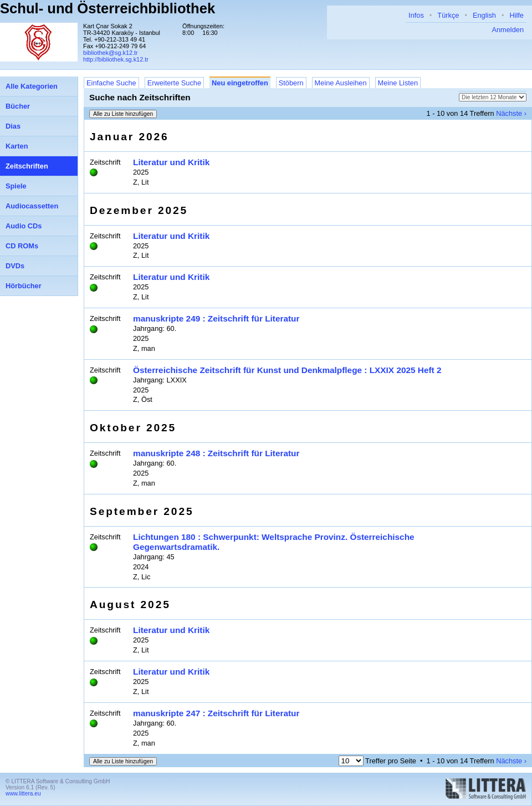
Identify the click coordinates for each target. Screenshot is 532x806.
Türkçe (448, 15)
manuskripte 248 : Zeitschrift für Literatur (216, 453)
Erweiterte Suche (174, 83)
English (484, 15)
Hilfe (516, 15)
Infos (416, 15)
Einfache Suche (111, 83)
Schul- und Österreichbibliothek (108, 8)
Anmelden (508, 30)
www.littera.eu (23, 794)
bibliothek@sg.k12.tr (111, 53)
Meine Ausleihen (341, 83)
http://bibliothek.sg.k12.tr (116, 59)
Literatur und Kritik (171, 162)
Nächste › (511, 113)
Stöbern (291, 83)
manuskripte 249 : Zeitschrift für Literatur (216, 318)
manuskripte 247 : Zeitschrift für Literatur (216, 713)
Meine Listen (398, 83)
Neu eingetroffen (240, 83)
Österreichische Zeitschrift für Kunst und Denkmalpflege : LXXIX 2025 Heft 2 (287, 370)
